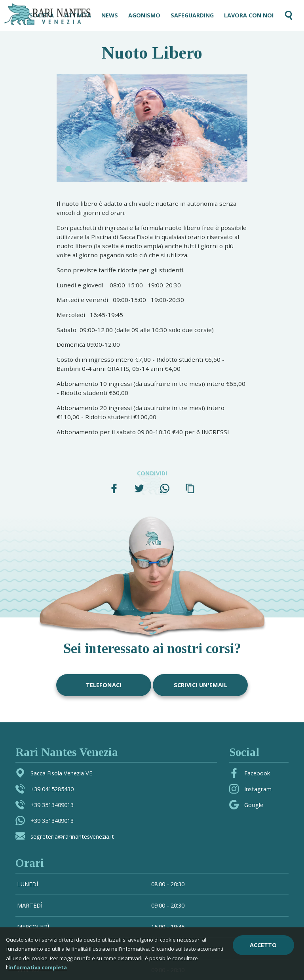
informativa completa (38, 967)
